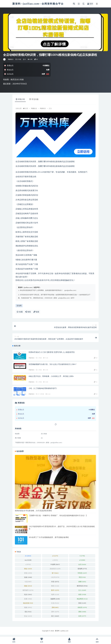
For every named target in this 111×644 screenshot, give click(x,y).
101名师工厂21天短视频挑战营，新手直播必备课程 (49, 539)
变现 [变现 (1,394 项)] (28, 575)
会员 (42, 640)
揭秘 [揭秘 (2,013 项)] (28, 588)
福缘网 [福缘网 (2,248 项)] (55, 601)
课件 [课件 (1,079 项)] (55, 613)
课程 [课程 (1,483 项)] (82, 613)
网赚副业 (34, 108)
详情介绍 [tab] (20, 99)
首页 (27, 108)
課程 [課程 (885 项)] (55, 609)
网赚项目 (11, 59)
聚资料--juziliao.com (62, 632)
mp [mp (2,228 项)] (28, 562)
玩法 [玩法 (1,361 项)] (28, 596)
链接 (36, 312)
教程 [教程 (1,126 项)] (55, 588)
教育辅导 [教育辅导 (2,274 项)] (28, 592)
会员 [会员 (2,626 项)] (82, 566)
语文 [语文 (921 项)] (28, 613)
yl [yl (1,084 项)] (82, 562)
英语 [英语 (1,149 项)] (82, 605)
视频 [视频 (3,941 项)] (28, 609)
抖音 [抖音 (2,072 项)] (55, 583)
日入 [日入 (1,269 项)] (82, 592)
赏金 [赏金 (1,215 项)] (28, 618)
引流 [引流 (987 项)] (28, 583)
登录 (90, 4)
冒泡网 (19, 306)
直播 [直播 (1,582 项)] (28, 601)
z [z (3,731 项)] (28, 566)
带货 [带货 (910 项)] (82, 579)
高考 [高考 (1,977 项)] (82, 618)
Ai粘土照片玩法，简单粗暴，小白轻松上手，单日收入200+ (51, 378)
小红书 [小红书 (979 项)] (55, 579)
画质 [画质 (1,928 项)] (82, 596)
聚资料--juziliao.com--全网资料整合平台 (38, 4)
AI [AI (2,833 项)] (28, 558)
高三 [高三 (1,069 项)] (55, 618)
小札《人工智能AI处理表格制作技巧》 (43, 390)
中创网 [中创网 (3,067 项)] (55, 566)
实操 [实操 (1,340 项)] (28, 579)
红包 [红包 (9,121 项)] (55, 605)
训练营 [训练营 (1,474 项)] (82, 609)
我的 (69, 640)
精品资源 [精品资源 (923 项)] (28, 605)
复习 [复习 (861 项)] (55, 575)
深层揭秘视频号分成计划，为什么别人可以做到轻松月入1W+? (52, 366)
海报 (28, 312)
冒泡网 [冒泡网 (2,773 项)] (82, 570)
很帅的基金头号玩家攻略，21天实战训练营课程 (33, 512)
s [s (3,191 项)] (55, 562)
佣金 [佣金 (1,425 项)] (28, 570)
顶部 (97, 640)
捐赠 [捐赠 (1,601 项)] (82, 583)
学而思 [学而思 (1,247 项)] (82, 575)
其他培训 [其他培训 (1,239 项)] (55, 570)
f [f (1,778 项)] (82, 558)
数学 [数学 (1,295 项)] (55, 592)
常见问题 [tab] (34, 99)
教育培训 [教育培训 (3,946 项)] (82, 588)
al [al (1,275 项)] (55, 558)
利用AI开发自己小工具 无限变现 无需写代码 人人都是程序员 (52, 354)
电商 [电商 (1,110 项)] (55, 596)
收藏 (20, 312)
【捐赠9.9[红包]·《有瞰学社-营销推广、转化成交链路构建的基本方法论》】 (58, 517)
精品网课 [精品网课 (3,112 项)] (82, 601)
